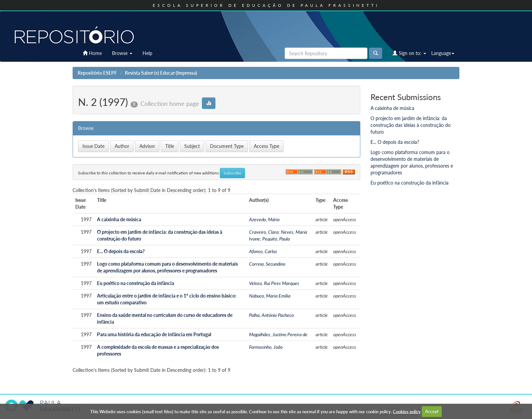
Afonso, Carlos (263, 251)
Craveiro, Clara (264, 232)
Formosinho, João (266, 347)
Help (147, 53)
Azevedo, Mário (264, 219)
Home (92, 53)
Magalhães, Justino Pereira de (278, 334)
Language (443, 53)
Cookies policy (407, 411)
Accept (432, 411)
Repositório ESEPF (97, 73)
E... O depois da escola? (121, 251)
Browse (122, 53)
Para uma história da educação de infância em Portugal (154, 334)
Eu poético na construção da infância (136, 283)
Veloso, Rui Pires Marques (274, 283)
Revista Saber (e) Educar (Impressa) (161, 73)
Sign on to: (409, 53)
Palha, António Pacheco (271, 315)
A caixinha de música (119, 219)
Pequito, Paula (276, 239)
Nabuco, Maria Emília (270, 296)
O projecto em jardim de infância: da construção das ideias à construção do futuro (411, 125)
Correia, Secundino (267, 264)
